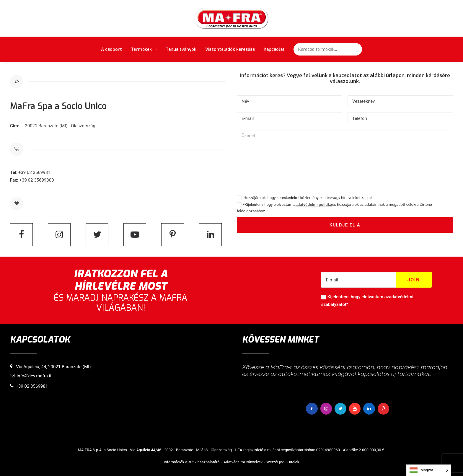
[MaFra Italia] (232, 18)
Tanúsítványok (181, 49)
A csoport (111, 49)
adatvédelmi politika (314, 204)
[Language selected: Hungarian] (429, 470)
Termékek (144, 49)
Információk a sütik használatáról (192, 462)
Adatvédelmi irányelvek (243, 462)
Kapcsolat (274, 49)
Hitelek (293, 462)
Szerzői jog (275, 462)
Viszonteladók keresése (230, 49)
